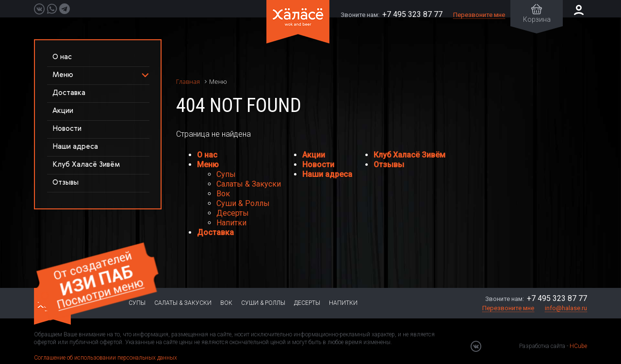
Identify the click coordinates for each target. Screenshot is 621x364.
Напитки (231, 223)
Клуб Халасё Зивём (86, 165)
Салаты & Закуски (249, 184)
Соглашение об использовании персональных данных (106, 358)
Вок (223, 194)
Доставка (69, 93)
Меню (208, 165)
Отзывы (65, 182)
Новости (67, 129)
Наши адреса (75, 147)
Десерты (233, 213)
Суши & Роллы (243, 203)
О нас (62, 57)
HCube (578, 346)
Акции (63, 111)
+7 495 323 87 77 (412, 14)
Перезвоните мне (479, 15)
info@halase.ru (566, 308)
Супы (226, 174)
